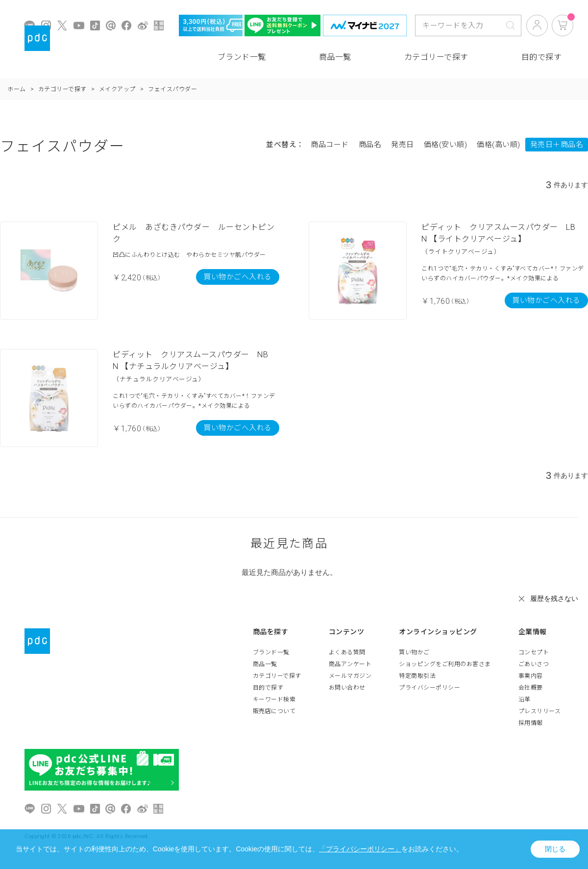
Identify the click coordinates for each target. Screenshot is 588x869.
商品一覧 (335, 57)
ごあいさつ (534, 664)
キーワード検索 (274, 699)
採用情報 (531, 723)
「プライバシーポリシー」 (360, 849)
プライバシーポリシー (429, 688)
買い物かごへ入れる (238, 277)
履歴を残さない (554, 598)
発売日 (403, 145)
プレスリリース (540, 711)
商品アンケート (350, 664)
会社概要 (531, 688)
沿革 (525, 699)
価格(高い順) (499, 145)
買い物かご (414, 652)
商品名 (370, 145)
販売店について (274, 711)
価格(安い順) (446, 145)
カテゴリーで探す (436, 57)
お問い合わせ (347, 688)
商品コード (330, 145)
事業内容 (531, 676)
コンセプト (534, 652)
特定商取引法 (417, 676)
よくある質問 (347, 652)
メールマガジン (350, 676)
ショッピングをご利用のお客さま (445, 664)
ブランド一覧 (242, 57)
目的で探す (542, 57)
